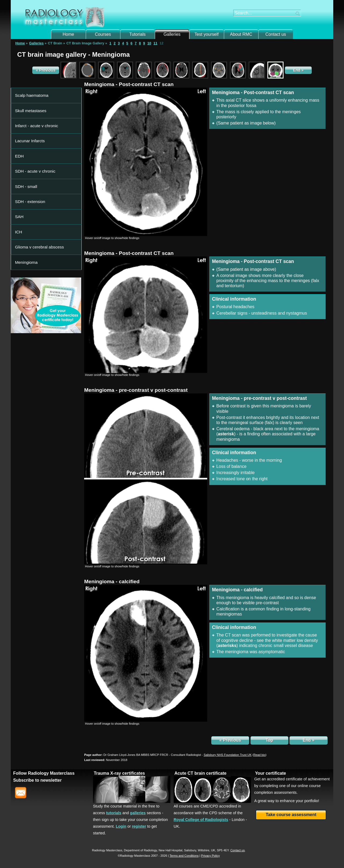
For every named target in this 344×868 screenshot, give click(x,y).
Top (269, 740)
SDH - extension (28, 147)
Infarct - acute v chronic (33, 108)
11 (155, 43)
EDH (19, 123)
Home (68, 34)
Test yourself (207, 34)
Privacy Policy (210, 856)
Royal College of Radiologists (201, 820)
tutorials (114, 813)
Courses (103, 34)
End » (298, 70)
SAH (19, 155)
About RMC (241, 34)
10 (149, 43)
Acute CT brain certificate (200, 773)
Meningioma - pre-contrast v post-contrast (136, 390)
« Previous (46, 70)
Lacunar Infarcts (28, 115)
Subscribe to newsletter (37, 780)
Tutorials (137, 34)
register (139, 826)
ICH (19, 163)
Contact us (275, 34)
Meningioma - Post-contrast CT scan (129, 84)
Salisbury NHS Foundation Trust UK (228, 755)
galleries (138, 813)
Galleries (172, 34)
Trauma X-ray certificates (119, 773)
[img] (146, 162)
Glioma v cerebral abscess (36, 171)
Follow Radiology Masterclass (44, 773)
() (259, 755)
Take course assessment (291, 815)
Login (121, 826)
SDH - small (25, 139)
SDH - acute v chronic (32, 131)
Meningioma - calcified (112, 581)
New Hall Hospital (170, 850)
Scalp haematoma (29, 92)
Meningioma (25, 178)
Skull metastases (29, 100)
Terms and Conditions (184, 856)
